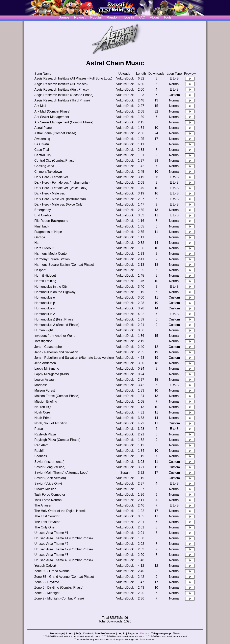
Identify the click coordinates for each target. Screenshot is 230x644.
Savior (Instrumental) (49, 462)
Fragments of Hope (48, 232)
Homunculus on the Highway (55, 292)
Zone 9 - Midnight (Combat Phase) (59, 598)
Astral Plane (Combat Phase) (55, 133)
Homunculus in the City (51, 287)
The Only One (44, 527)
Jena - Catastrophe (48, 347)
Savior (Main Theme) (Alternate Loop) (61, 473)
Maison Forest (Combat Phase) (57, 396)
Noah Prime (43, 418)
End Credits (43, 215)
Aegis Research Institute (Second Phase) (64, 95)
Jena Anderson (45, 363)
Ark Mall (40, 106)
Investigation (43, 341)
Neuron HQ (42, 407)
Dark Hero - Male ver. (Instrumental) (60, 199)
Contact (88, 633)
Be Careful (42, 144)
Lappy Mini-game (47, 369)
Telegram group (161, 633)
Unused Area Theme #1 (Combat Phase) (63, 538)
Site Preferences (105, 633)
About (154, 17)
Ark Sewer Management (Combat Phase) (64, 122)
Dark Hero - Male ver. (50, 193)
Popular (96, 17)
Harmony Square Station (52, 259)
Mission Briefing (46, 402)
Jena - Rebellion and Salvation (56, 352)
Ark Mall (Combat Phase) (52, 111)
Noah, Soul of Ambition (51, 423)
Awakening (42, 139)
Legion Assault (45, 380)
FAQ (142, 17)
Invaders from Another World (55, 336)
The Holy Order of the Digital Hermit (60, 511)
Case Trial (42, 150)
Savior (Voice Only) (48, 483)
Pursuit (39, 429)
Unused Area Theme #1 (51, 533)
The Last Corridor (47, 516)
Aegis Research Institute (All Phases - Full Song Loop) (73, 78)
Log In (121, 633)
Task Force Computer (50, 495)
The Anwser (43, 505)
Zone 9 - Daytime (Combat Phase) (59, 588)
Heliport (40, 270)
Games (64, 17)
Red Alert (41, 445)
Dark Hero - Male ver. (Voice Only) (59, 204)
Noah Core (42, 412)
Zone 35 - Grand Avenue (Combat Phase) (64, 577)
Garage (40, 237)
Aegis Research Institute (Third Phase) (62, 100)
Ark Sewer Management (52, 117)
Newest (80, 17)
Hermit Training (45, 281)
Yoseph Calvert (45, 566)
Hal (37, 243)
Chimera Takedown (48, 172)
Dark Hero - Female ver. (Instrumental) (62, 182)
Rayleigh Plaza (45, 434)
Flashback (42, 226)
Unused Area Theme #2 (51, 544)
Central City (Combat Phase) (55, 161)
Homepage (57, 633)
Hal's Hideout (44, 248)
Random (113, 17)
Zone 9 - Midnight (47, 593)
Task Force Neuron (48, 500)
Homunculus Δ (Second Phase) (57, 325)
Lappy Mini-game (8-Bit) (52, 374)
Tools (168, 17)
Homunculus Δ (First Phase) (54, 319)
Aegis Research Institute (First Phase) (61, 89)
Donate (145, 633)
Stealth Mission (45, 489)
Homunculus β (45, 303)
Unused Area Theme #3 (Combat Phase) (63, 560)
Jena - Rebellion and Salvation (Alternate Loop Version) (74, 358)
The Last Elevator (47, 522)
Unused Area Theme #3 (51, 555)
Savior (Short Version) (50, 478)
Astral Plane (43, 128)
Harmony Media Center (51, 254)
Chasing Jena (44, 166)
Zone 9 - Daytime (47, 582)
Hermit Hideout (45, 275)
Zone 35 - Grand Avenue (52, 571)
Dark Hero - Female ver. (52, 177)
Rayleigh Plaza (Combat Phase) (57, 440)
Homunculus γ (44, 308)
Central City (43, 155)
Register (133, 633)
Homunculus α (45, 297)
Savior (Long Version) (50, 467)
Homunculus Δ (45, 314)
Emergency (42, 210)
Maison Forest (44, 390)
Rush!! (39, 451)
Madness (41, 385)
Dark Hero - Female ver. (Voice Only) (61, 188)
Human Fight (44, 330)
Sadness (41, 456)
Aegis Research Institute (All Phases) (61, 84)
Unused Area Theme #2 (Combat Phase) (63, 549)
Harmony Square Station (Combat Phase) (64, 265)
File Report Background (51, 221)
